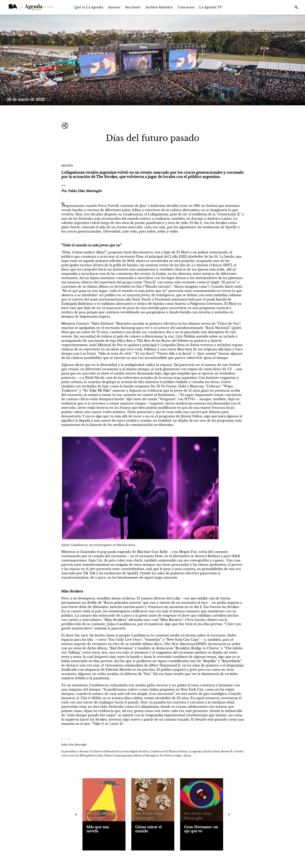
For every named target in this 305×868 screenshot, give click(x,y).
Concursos (186, 7)
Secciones (133, 7)
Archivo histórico (159, 7)
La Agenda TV (211, 7)
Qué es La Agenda (89, 7)
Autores (114, 7)
